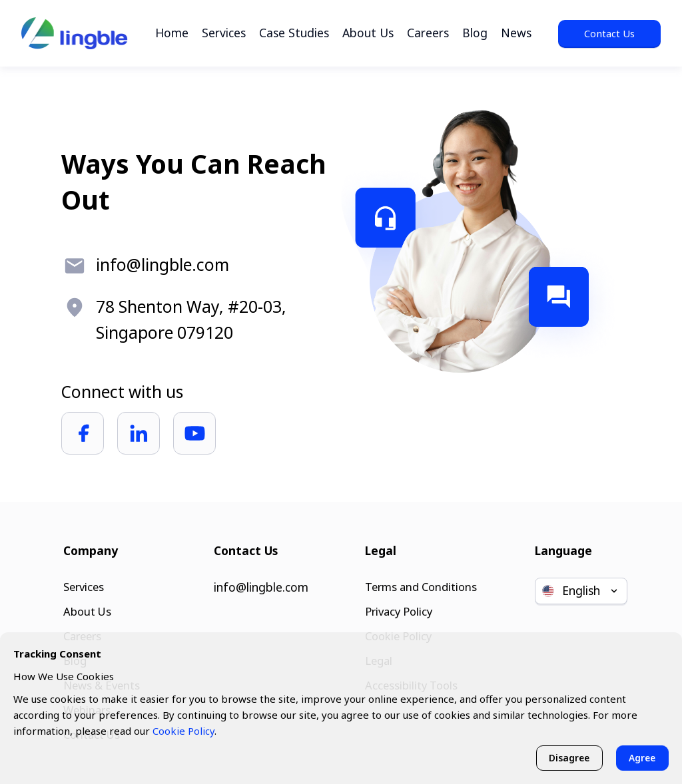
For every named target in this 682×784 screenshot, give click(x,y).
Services (224, 33)
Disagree (564, 757)
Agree (641, 757)
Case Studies (294, 33)
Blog (475, 33)
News (516, 33)
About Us (368, 33)
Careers (428, 33)
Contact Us (609, 33)
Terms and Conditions (421, 579)
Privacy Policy (398, 605)
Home (172, 33)
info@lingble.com (261, 579)
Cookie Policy (183, 729)
